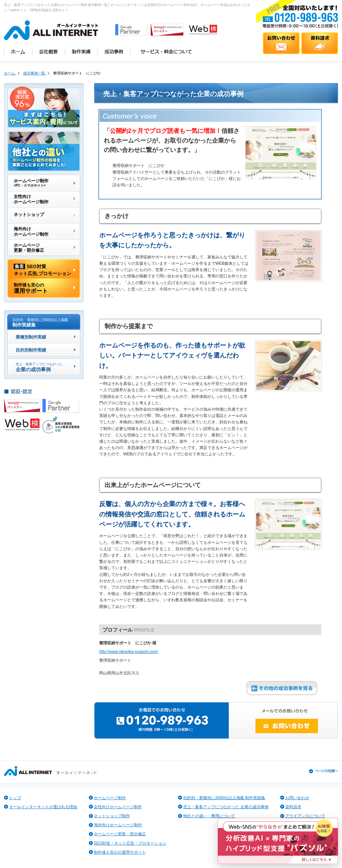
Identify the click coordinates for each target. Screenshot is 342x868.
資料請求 (293, 807)
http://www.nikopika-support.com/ (129, 652)
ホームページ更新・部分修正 (29, 248)
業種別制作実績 (31, 338)
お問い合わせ (297, 798)
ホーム (10, 73)
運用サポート (31, 288)
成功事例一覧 (35, 73)
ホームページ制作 (31, 183)
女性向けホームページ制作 (31, 199)
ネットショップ (29, 215)
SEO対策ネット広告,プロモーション (42, 269)
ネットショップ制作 (112, 816)
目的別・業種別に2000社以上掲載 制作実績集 (224, 798)
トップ (15, 798)
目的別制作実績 (31, 351)
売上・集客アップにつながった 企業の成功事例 (226, 807)
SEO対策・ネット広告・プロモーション (130, 843)
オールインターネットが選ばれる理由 (43, 807)
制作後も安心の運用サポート (120, 852)
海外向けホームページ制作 (31, 232)
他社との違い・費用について (209, 816)
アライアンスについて (305, 816)
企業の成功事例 (39, 367)
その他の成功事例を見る (282, 688)
